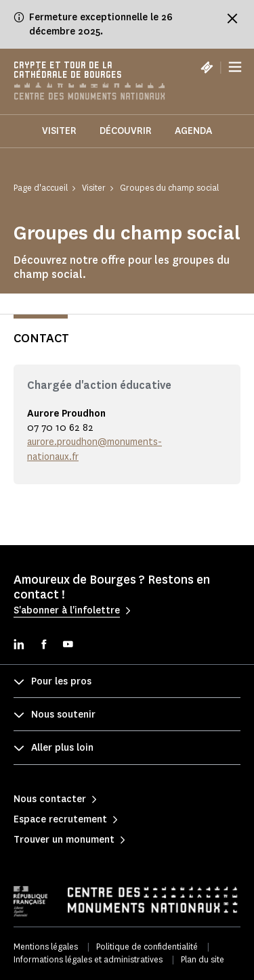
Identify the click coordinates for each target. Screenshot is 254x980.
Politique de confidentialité (147, 947)
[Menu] (235, 68)
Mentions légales (46, 947)
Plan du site (203, 959)
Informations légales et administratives (88, 959)
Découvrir (126, 131)
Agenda (193, 131)
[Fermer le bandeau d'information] (232, 18)
